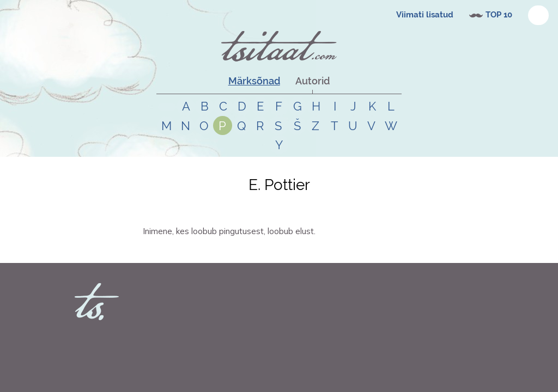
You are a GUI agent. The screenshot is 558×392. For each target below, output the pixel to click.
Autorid (313, 81)
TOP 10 (499, 15)
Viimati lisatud (425, 15)
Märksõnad (254, 81)
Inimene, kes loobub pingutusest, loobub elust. (229, 231)
